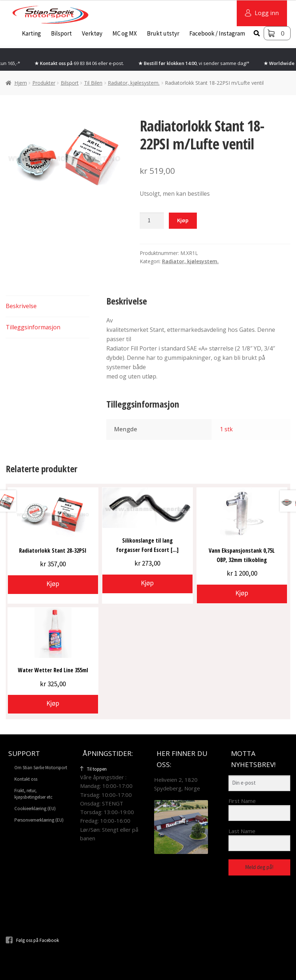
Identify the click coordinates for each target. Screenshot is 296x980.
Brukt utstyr (163, 33)
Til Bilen (93, 83)
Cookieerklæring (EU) (35, 809)
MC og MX (125, 33)
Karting (31, 33)
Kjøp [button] (53, 584)
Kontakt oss (26, 779)
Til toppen (93, 769)
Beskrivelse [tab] (21, 306)
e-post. (116, 63)
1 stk (226, 429)
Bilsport (61, 33)
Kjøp (183, 220)
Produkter (44, 83)
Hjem (21, 83)
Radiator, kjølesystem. (134, 83)
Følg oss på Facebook (32, 940)
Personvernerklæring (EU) (39, 820)
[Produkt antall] (152, 221)
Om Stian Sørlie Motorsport (41, 768)
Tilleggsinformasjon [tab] (33, 327)
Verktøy (92, 33)
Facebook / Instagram (217, 33)
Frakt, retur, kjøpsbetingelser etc (33, 794)
